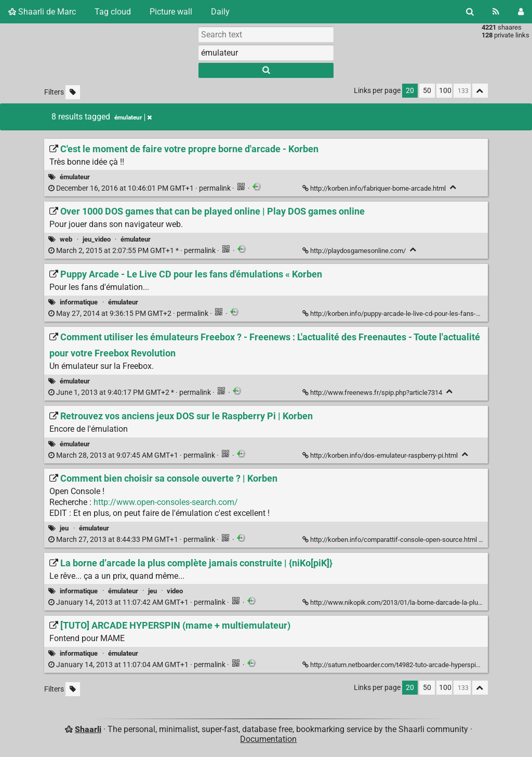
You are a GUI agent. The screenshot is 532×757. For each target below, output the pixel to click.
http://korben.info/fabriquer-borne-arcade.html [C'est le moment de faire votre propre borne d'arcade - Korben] (375, 188)
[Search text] (266, 34)
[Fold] (453, 187)
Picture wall (171, 12)
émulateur (75, 177)
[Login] (521, 12)
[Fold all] (480, 91)
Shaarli (88, 729)
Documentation (268, 739)
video (175, 591)
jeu (64, 528)
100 (445, 91)
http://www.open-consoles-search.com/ (166, 502)
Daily (220, 12)
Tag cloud (113, 12)
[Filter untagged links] (73, 92)
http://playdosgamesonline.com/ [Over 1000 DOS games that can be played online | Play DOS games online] (355, 251)
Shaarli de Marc (42, 12)
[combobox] (266, 52)
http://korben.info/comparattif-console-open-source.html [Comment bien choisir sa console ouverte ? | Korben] (390, 540)
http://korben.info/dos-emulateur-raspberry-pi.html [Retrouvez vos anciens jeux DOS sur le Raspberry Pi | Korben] (381, 455)
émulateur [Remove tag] (133, 117)
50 (427, 91)
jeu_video (97, 239)
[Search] (470, 12)
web (66, 239)
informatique (79, 302)
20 (410, 91)
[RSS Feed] (496, 12)
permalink (140, 188)
